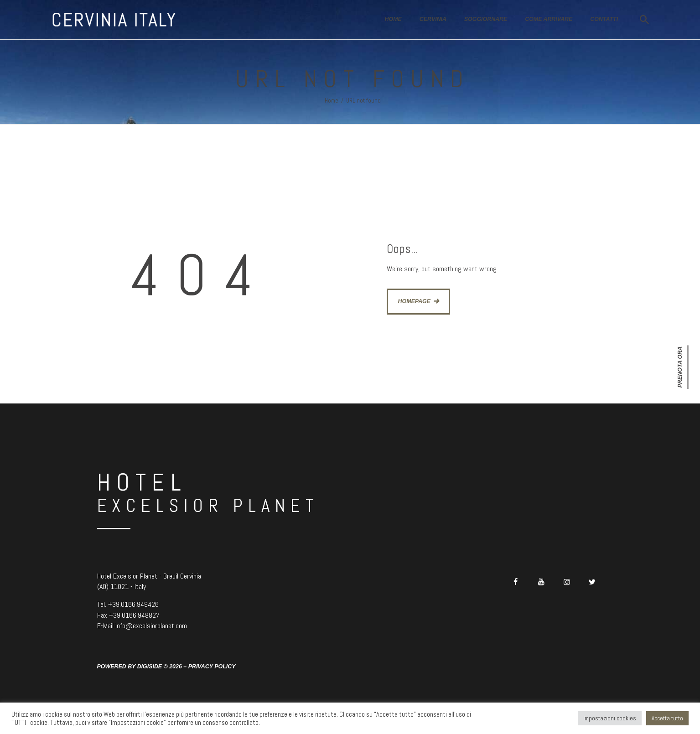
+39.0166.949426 (133, 604)
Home (332, 101)
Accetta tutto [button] (667, 718)
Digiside (150, 667)
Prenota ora (680, 367)
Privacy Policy (212, 667)
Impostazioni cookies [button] (610, 718)
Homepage (415, 301)
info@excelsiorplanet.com (151, 626)
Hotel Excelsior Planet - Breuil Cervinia (149, 576)
